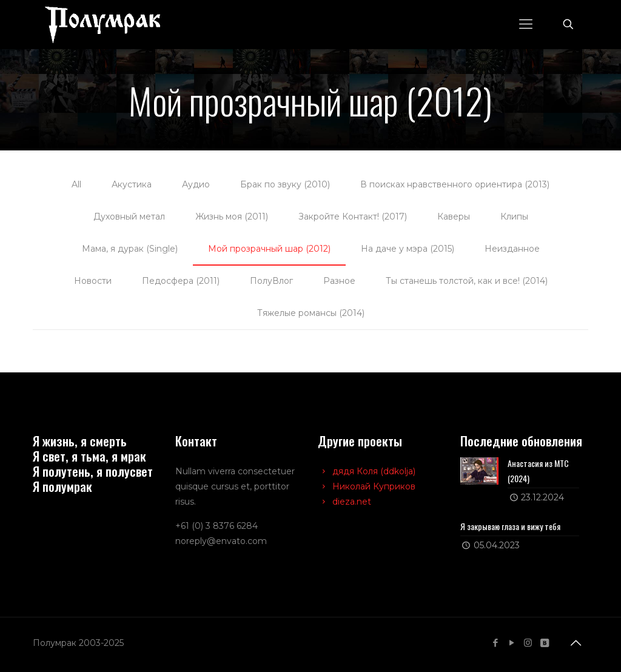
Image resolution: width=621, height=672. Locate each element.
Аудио (196, 184)
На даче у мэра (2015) (408, 249)
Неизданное (512, 249)
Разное (339, 281)
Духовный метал (129, 217)
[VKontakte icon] (544, 643)
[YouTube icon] (512, 643)
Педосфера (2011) (181, 281)
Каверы (454, 217)
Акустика (132, 184)
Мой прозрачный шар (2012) (269, 249)
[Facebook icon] (495, 643)
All (76, 184)
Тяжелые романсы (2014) (311, 313)
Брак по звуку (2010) (285, 184)
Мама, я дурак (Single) (130, 249)
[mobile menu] (526, 24)
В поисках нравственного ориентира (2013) (455, 184)
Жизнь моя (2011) (232, 217)
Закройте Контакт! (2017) (353, 217)
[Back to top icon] (576, 643)
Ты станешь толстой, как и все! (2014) (467, 281)
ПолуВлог (271, 281)
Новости (93, 281)
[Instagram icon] (528, 643)
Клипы (514, 217)
